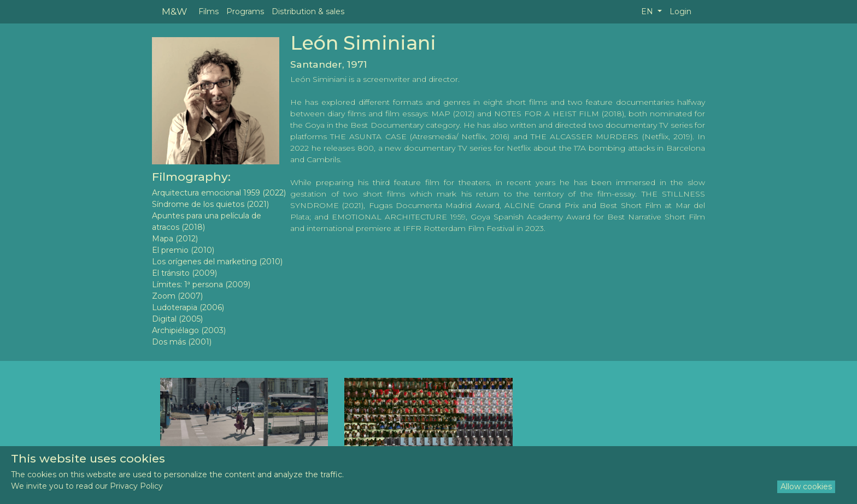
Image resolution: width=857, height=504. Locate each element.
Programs (245, 11)
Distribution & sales (308, 11)
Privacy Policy (136, 486)
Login (680, 11)
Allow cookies (806, 487)
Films (209, 11)
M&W (174, 11)
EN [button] (648, 11)
